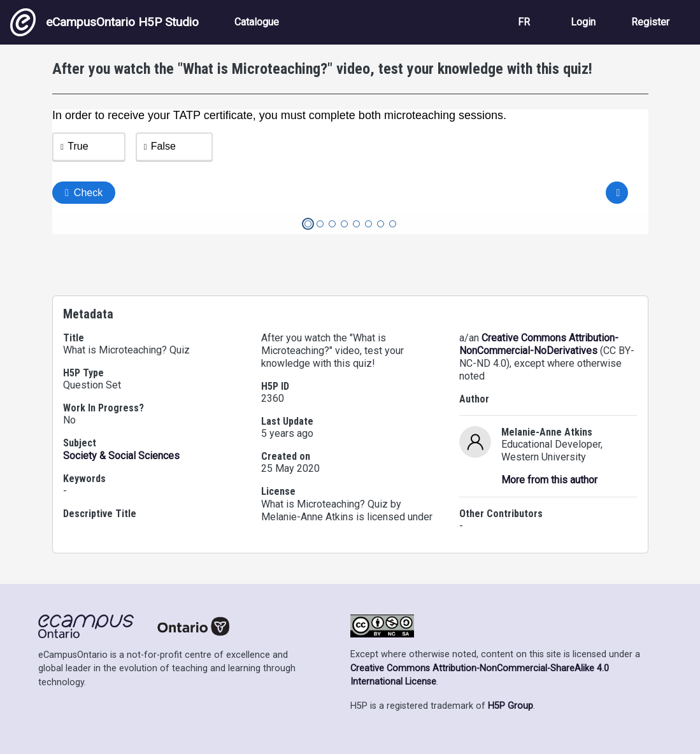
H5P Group (511, 706)
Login (583, 22)
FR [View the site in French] (524, 22)
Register (650, 22)
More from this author (549, 480)
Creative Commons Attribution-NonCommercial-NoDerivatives (539, 344)
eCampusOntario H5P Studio (104, 22)
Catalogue (257, 22)
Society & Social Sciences (121, 456)
